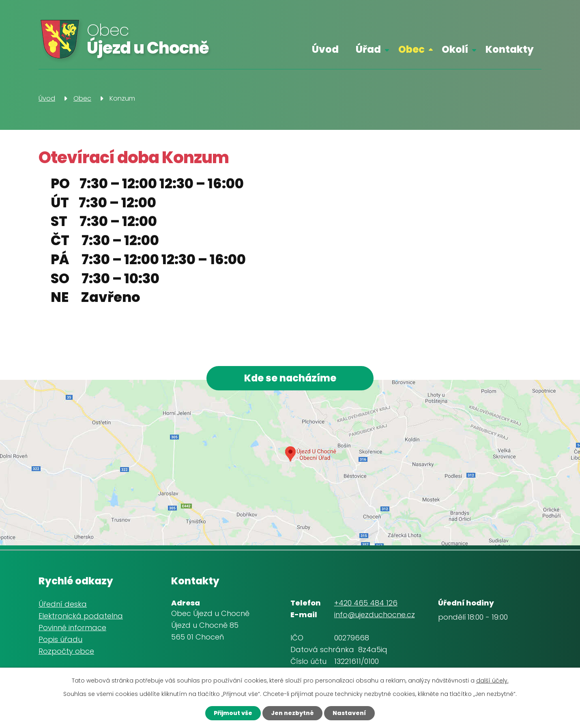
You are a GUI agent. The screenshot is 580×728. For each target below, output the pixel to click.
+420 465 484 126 (366, 603)
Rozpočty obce (66, 651)
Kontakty (510, 49)
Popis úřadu (60, 639)
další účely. (492, 681)
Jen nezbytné (292, 713)
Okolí (455, 49)
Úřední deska (63, 604)
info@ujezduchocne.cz (375, 615)
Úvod (325, 49)
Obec (411, 49)
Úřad (368, 49)
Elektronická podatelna (81, 616)
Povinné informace (72, 628)
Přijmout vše (233, 713)
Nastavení (349, 713)
